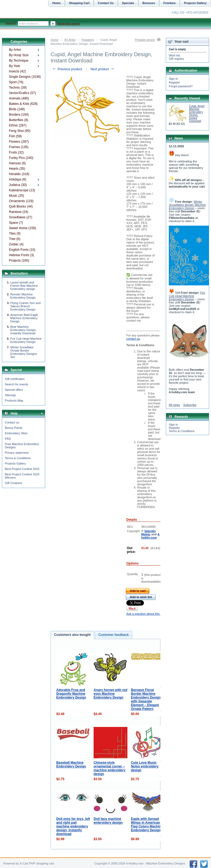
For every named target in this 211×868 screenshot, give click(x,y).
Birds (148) (17, 109)
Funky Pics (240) (21, 158)
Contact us (12, 422)
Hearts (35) (17, 169)
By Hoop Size (19, 55)
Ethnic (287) (18, 125)
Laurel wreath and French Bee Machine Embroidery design (24, 286)
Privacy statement (17, 453)
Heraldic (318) (19, 174)
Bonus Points (14, 428)
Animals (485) (19, 98)
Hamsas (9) (17, 163)
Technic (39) (18, 88)
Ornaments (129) (21, 201)
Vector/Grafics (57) (22, 93)
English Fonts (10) (22, 250)
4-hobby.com (151, 536)
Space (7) (16, 223)
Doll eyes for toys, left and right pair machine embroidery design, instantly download (73, 826)
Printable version (145, 40)
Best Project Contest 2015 (22, 469)
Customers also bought (72, 635)
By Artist (70, 40)
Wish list (174, 55)
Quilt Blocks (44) (21, 206)
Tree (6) (15, 239)
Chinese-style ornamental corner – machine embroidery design (109, 768)
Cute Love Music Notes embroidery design (145, 766)
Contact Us (106, 3)
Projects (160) (19, 261)
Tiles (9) (15, 233)
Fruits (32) (16, 152)
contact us (133, 339)
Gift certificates (15, 379)
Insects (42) (17, 71)
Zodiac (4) (16, 244)
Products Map (14, 400)
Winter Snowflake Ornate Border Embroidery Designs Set (24, 352)
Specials (128, 3)
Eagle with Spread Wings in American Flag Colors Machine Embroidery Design (147, 824)
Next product (102, 69)
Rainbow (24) (19, 212)
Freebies (169, 3)
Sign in (173, 79)
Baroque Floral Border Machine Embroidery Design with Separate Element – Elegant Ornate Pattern (146, 699)
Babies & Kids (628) (23, 104)
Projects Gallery (15, 463)
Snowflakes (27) (21, 217)
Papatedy (88, 40)
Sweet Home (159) (22, 228)
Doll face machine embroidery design (108, 821)
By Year (14, 66)
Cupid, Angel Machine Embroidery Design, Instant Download (197, 113)
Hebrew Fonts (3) (22, 255)
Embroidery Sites (16, 433)
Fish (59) (15, 136)
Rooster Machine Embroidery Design (23, 296)
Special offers (14, 390)
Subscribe (190, 405)
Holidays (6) (18, 179)
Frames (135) (19, 147)
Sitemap (10, 395)
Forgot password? (181, 86)
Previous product (67, 69)
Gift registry (176, 59)
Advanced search (69, 24)
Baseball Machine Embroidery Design (71, 764)
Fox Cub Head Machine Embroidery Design (26, 340)
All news (174, 405)
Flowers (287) (19, 142)
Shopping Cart (79, 3)
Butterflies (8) (19, 120)
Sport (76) (16, 82)
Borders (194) (19, 115)
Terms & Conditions (18, 458)
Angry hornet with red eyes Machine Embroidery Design (111, 694)
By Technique (19, 61)
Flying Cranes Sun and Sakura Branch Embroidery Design (25, 306)
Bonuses (149, 3)
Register (174, 82)
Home (55, 40)
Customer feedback (114, 635)
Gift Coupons (14, 483)
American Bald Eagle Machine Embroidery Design (24, 318)
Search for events (17, 384)
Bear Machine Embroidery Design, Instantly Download (23, 330)
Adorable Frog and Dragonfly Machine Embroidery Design (71, 694)
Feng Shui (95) (20, 131)
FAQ (8, 439)
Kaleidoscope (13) (22, 190)
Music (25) (17, 196)
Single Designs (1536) (25, 77)
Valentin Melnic (148, 533)
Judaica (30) (18, 185)
